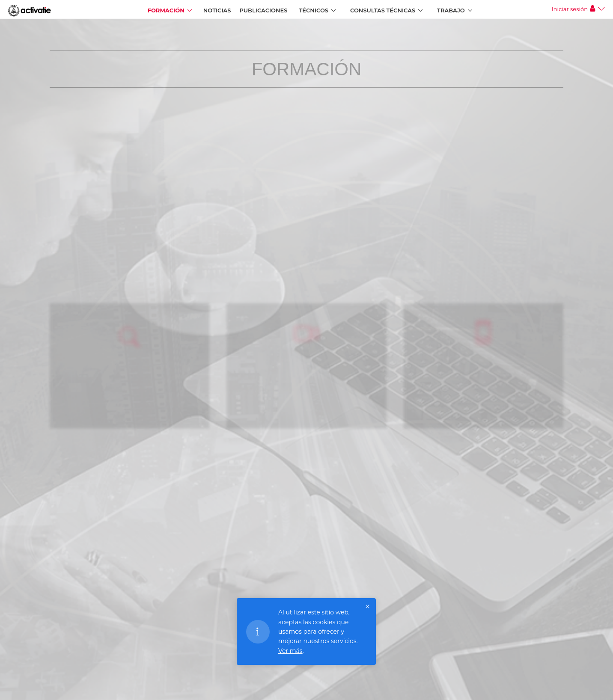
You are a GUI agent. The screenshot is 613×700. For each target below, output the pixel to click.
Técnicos (314, 10)
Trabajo (451, 10)
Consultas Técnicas (383, 10)
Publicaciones (264, 10)
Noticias (217, 10)
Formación (166, 10)
